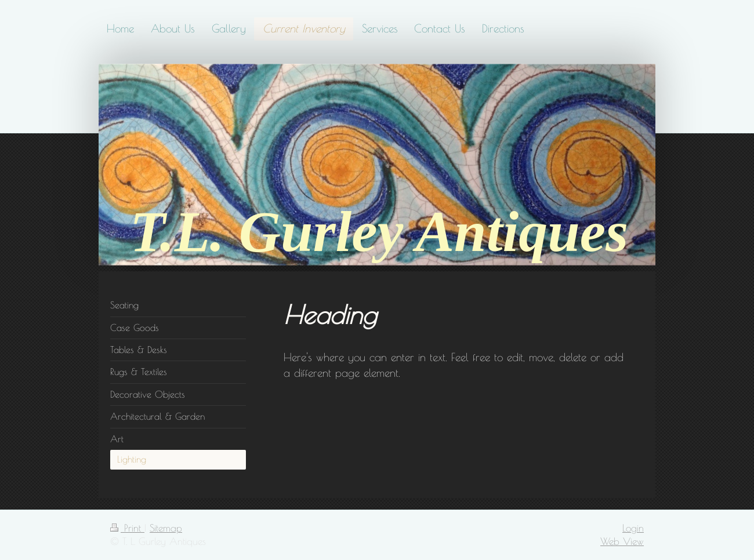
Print (127, 528)
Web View (622, 541)
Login (633, 528)
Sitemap (166, 528)
